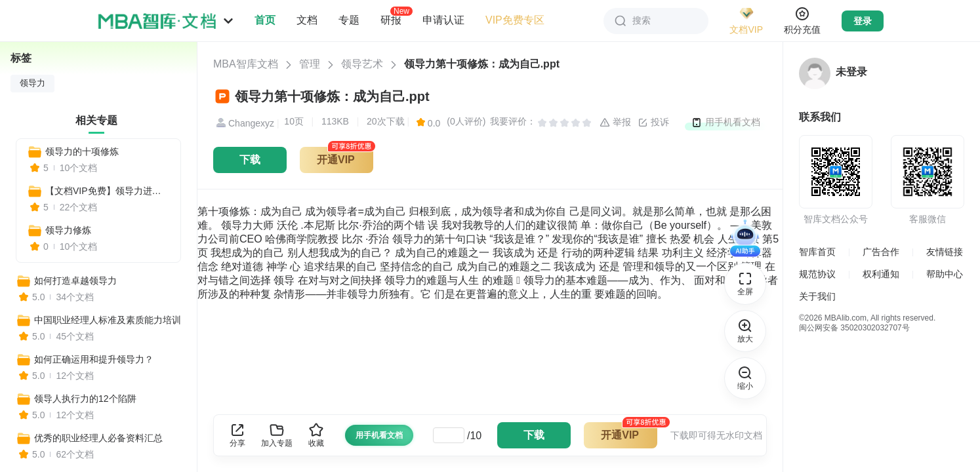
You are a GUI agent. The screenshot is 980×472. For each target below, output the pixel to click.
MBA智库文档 (246, 64)
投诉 (653, 123)
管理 (310, 64)
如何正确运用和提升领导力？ (94, 359)
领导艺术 (362, 64)
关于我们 (817, 296)
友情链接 (945, 252)
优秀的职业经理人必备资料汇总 (98, 438)
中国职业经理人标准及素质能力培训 (108, 320)
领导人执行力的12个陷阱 (85, 399)
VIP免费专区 (515, 20)
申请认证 (443, 20)
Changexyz (244, 123)
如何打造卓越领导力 (75, 281)
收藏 (316, 435)
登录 (863, 21)
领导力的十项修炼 (82, 151)
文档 (307, 20)
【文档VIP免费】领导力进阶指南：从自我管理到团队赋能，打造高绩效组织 (108, 191)
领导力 (32, 83)
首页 (265, 20)
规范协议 (817, 274)
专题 (349, 20)
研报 (391, 20)
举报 (615, 123)
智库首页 (817, 252)
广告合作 (881, 252)
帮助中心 (945, 274)
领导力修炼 (68, 230)
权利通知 (881, 274)
